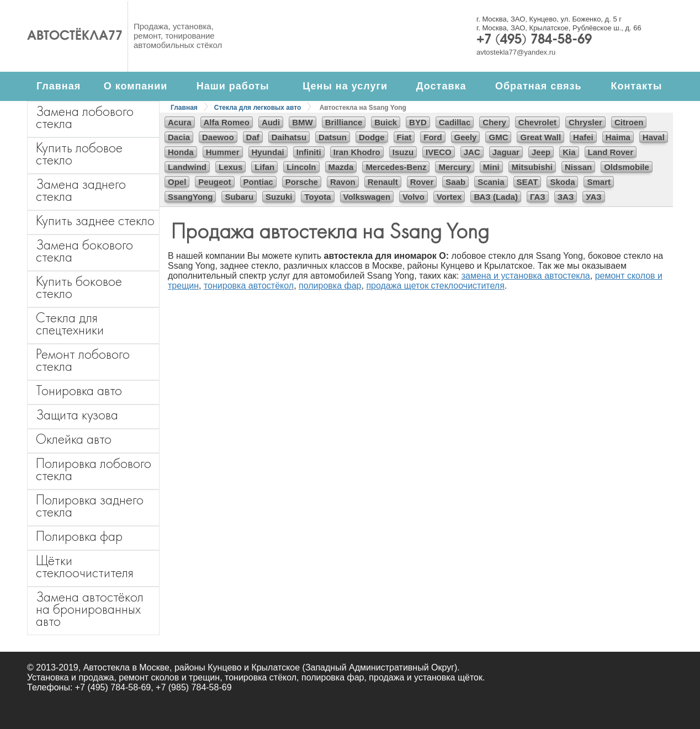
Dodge (372, 137)
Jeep (541, 152)
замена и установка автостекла (526, 276)
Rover (422, 182)
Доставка (441, 86)
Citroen (629, 122)
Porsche (302, 182)
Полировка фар (79, 536)
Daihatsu (289, 137)
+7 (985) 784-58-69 (193, 687)
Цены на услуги (345, 86)
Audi (271, 122)
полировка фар (330, 286)
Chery (494, 122)
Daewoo (218, 137)
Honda (181, 152)
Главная (59, 86)
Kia (569, 152)
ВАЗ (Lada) (495, 197)
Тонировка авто (79, 390)
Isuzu (403, 152)
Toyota (317, 197)
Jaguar (506, 152)
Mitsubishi (532, 167)
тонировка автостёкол (249, 286)
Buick (386, 122)
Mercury (454, 167)
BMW (303, 122)
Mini (491, 167)
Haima (618, 137)
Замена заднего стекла (81, 190)
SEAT (527, 182)
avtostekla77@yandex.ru (516, 52)
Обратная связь (539, 86)
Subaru (239, 197)
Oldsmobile (627, 167)
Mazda (341, 167)
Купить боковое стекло (79, 287)
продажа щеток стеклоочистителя (435, 286)
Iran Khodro (357, 152)
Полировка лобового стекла (94, 469)
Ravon (343, 182)
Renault (383, 182)
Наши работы (233, 86)
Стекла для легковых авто (258, 108)
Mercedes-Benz (396, 167)
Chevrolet (537, 122)
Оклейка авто (74, 439)
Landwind (187, 167)
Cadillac (455, 122)
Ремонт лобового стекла (83, 360)
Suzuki (279, 197)
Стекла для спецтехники (70, 324)
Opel (177, 182)
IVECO (439, 152)
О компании (136, 86)
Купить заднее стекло (95, 220)
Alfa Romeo (227, 122)
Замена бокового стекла (84, 251)
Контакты (636, 86)
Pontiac (258, 182)
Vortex (449, 197)
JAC (472, 152)
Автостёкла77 (75, 36)
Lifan (264, 167)
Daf (253, 137)
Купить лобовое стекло (79, 154)
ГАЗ (538, 197)
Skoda (562, 182)
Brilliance (344, 122)
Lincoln (301, 167)
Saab (455, 182)
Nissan (578, 167)
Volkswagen (367, 197)
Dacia (179, 137)
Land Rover (611, 152)
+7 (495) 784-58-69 (534, 40)
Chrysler (585, 122)
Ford (433, 137)
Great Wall (540, 137)
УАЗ (593, 197)
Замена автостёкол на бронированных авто (90, 609)
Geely (466, 137)
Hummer (223, 152)
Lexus (230, 167)
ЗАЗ (566, 197)
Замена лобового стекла (85, 117)
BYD (418, 122)
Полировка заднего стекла (90, 506)
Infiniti (309, 152)
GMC (498, 137)
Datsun (333, 137)
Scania (491, 182)
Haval (654, 137)
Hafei (583, 137)
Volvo (413, 197)
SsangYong (190, 197)
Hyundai (268, 152)
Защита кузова (77, 415)
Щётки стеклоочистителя (85, 566)
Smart (599, 182)
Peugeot (214, 182)
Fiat (404, 137)
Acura (180, 122)
